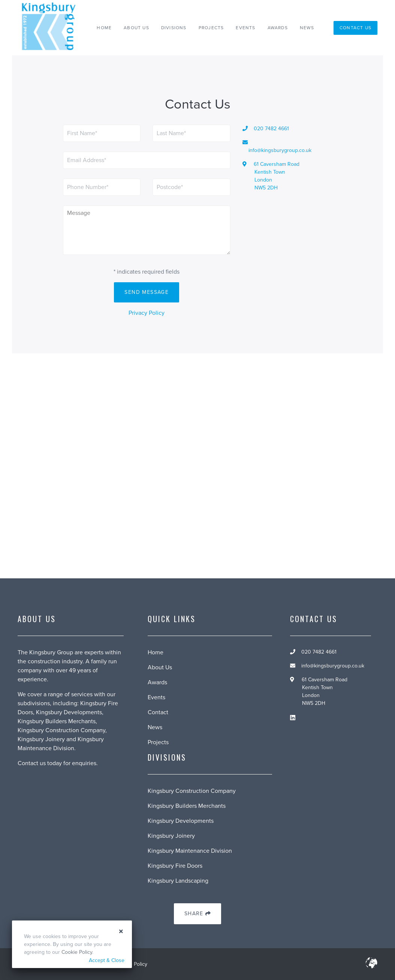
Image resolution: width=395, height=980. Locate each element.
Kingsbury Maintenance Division (190, 851)
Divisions (174, 28)
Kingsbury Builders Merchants (187, 806)
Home (104, 28)
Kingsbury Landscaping (178, 881)
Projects (211, 28)
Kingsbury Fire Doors (175, 866)
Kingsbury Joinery (171, 836)
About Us (136, 28)
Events (245, 28)
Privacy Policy (147, 313)
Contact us (32, 763)
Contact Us (355, 28)
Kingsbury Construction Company (192, 791)
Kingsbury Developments (181, 821)
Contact (158, 712)
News (307, 28)
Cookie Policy (77, 952)
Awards (278, 28)
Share (197, 914)
